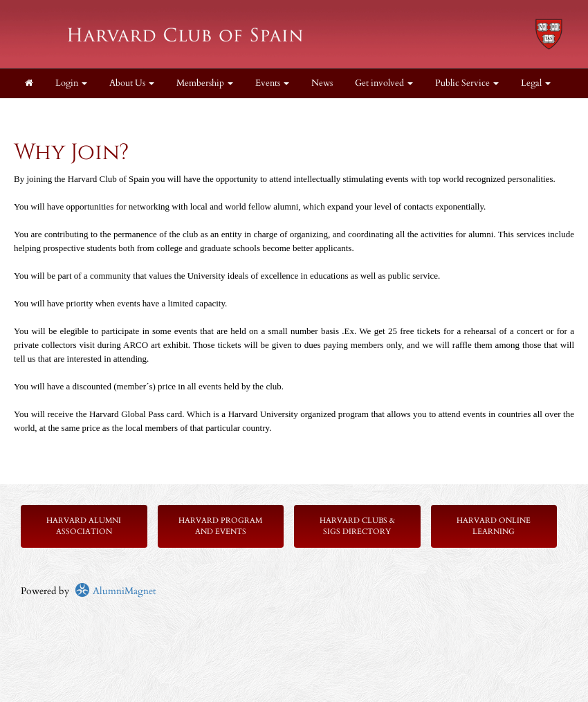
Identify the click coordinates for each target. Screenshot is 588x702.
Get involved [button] (384, 83)
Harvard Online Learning (494, 526)
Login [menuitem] (71, 83)
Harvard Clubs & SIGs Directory (357, 526)
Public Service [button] (467, 83)
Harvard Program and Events (220, 526)
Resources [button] (48, 112)
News (322, 83)
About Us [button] (132, 83)
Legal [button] (536, 83)
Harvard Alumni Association (84, 526)
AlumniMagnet (115, 591)
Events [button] (272, 83)
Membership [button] (205, 83)
